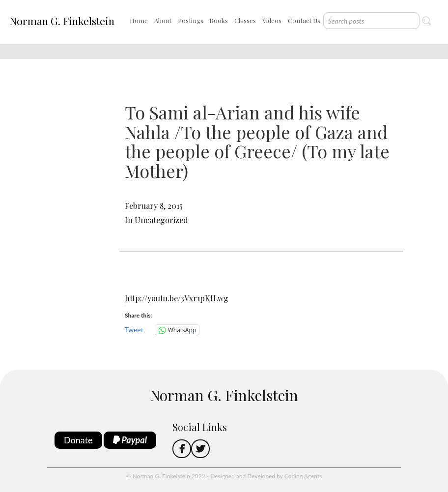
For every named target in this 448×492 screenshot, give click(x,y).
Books (219, 20)
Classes (245, 20)
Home (139, 20)
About (163, 20)
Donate (78, 440)
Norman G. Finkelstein (62, 21)
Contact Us (304, 20)
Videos (272, 20)
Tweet (134, 330)
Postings (191, 20)
